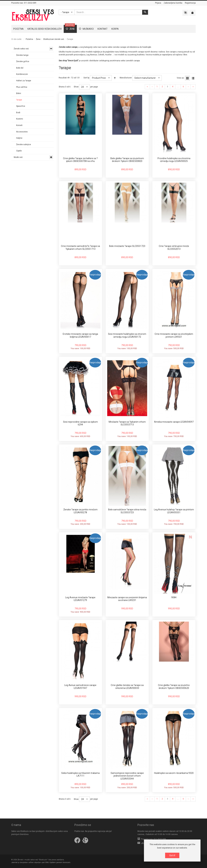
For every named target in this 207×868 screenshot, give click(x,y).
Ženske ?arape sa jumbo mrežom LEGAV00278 (80, 511)
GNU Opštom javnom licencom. (58, 862)
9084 (174, 597)
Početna (29, 39)
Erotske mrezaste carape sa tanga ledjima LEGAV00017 (80, 335)
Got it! (172, 855)
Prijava (158, 3)
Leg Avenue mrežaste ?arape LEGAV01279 (80, 599)
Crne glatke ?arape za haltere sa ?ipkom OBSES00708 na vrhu (80, 160)
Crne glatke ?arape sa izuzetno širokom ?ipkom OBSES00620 (174, 687)
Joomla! (14, 862)
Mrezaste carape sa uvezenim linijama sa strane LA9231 (127, 599)
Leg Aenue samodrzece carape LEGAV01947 (80, 687)
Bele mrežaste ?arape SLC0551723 (127, 246)
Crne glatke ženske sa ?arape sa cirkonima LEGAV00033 (127, 687)
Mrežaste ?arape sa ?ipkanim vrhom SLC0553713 (127, 423)
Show (76, 87)
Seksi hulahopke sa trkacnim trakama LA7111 (80, 774)
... (178, 87)
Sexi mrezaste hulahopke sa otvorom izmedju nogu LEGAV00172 (127, 335)
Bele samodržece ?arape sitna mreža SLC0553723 (127, 511)
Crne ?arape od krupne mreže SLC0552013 (174, 248)
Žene (38, 39)
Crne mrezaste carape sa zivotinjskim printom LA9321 (174, 335)
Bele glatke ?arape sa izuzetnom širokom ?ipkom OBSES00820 (127, 160)
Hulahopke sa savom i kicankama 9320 (174, 773)
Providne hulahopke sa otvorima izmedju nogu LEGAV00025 (174, 160)
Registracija (190, 3)
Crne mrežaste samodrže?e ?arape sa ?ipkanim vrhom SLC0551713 (80, 248)
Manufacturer (126, 78)
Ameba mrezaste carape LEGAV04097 (174, 422)
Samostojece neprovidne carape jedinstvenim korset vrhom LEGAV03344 (127, 776)
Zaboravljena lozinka (173, 3)
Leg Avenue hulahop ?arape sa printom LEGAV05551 (174, 511)
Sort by (86, 78)
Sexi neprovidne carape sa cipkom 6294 (80, 423)
